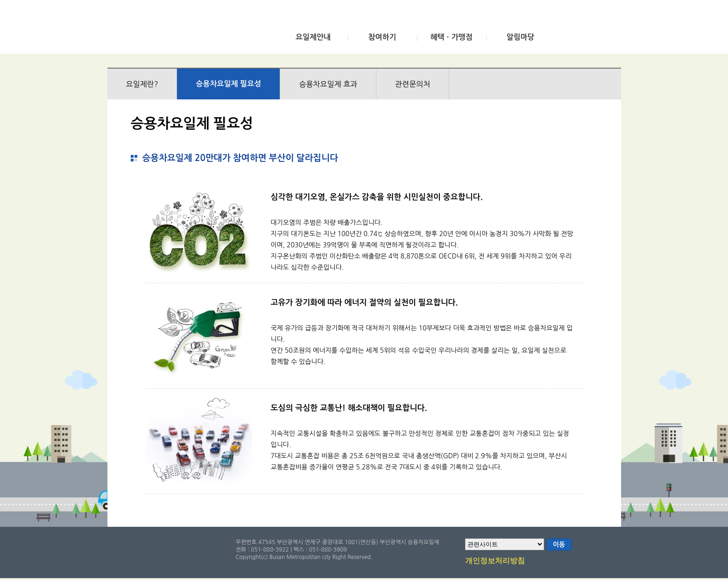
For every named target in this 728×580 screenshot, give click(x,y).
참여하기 (382, 37)
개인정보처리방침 (495, 561)
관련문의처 (413, 84)
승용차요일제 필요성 (228, 84)
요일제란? (142, 84)
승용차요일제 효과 (328, 84)
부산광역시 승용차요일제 (177, 29)
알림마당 (520, 37)
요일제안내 (313, 37)
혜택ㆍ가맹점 (451, 37)
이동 (559, 545)
